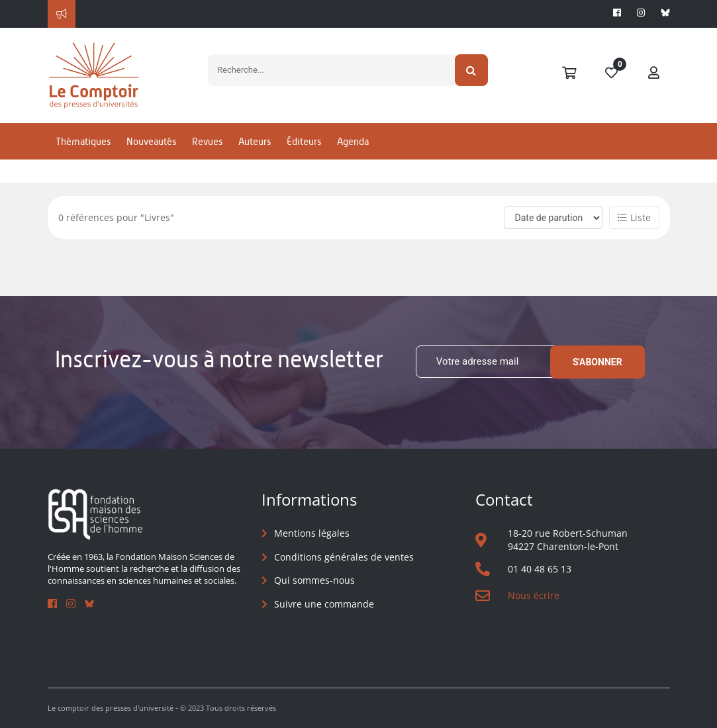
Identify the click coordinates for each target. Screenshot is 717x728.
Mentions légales (312, 533)
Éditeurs (304, 141)
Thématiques (83, 141)
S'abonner (597, 362)
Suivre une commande (324, 604)
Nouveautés (151, 141)
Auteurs (255, 141)
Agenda (353, 141)
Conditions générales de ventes (344, 557)
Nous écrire (534, 595)
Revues (207, 141)
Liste (634, 217)
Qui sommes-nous (314, 580)
